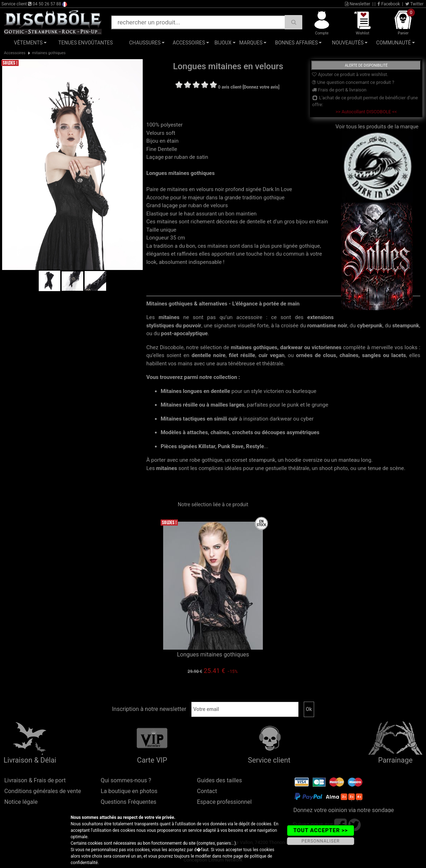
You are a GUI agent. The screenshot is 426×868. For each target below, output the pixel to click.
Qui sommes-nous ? (126, 780)
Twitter (414, 4)
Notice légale (21, 802)
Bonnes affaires (296, 43)
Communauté (394, 43)
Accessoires (189, 43)
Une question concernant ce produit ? (353, 82)
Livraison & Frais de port (35, 780)
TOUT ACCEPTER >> (321, 830)
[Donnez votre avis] (261, 87)
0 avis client (229, 87)
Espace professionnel (224, 802)
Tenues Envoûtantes (86, 43)
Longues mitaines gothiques (213, 654)
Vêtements (28, 43)
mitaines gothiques (49, 53)
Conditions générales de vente (43, 791)
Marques (251, 43)
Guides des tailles (219, 780)
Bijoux (223, 43)
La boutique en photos (129, 791)
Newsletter (358, 4)
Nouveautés (348, 43)
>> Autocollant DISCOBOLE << (366, 112)
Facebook (389, 4)
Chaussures (145, 43)
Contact (207, 791)
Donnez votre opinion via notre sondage (344, 810)
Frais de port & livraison (339, 90)
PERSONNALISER (321, 841)
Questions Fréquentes (129, 802)
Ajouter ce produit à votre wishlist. (350, 74)
